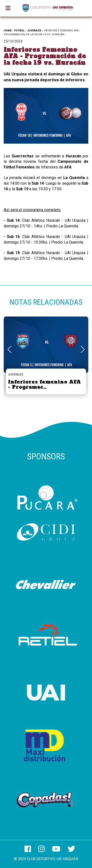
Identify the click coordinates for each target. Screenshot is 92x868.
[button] (83, 349)
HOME (8, 31)
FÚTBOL (19, 31)
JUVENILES (34, 31)
